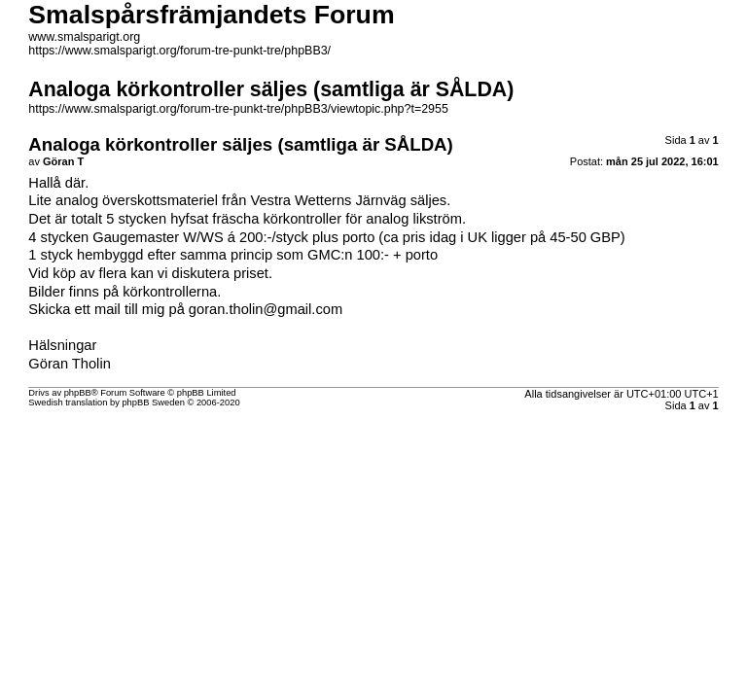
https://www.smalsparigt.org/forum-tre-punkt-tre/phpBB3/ (179, 51)
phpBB (78, 393)
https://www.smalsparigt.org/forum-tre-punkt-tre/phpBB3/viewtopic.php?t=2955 (238, 109)
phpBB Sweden (153, 402)
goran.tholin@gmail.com (266, 309)
